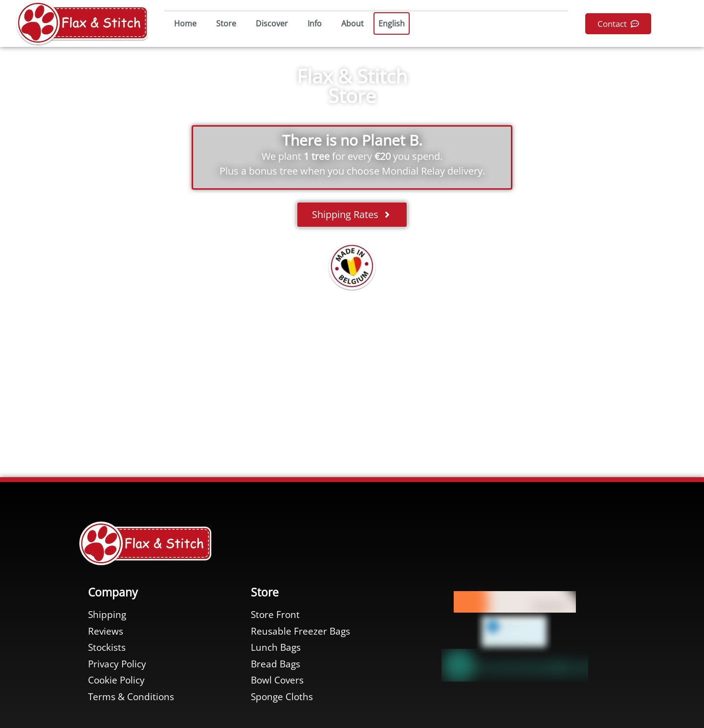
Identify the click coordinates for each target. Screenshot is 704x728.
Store (226, 23)
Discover (272, 23)
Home (185, 23)
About (352, 23)
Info (315, 23)
